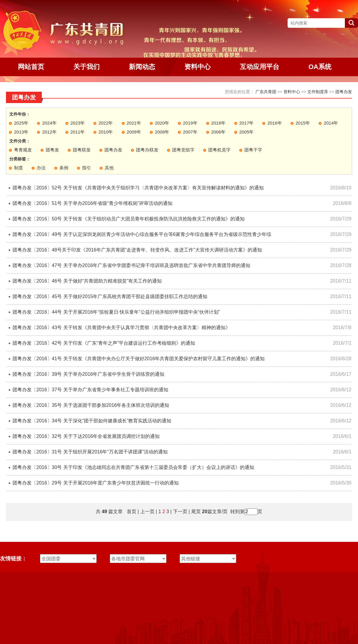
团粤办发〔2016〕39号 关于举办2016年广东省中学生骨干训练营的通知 (88, 374)
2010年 (106, 132)
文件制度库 (318, 92)
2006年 (218, 132)
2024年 (49, 123)
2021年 (134, 123)
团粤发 (52, 150)
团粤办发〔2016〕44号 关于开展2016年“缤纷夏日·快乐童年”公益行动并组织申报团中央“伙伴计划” (116, 312)
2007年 (190, 132)
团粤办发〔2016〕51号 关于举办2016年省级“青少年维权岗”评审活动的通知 (92, 203)
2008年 (162, 132)
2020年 (162, 123)
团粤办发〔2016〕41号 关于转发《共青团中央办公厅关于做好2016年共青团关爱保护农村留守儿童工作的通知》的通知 (139, 359)
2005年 (246, 132)
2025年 (21, 123)
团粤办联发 (147, 150)
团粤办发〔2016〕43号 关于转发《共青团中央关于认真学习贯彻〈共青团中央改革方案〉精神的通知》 (121, 328)
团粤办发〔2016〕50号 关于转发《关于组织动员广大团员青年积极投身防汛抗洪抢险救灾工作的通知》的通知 (129, 219)
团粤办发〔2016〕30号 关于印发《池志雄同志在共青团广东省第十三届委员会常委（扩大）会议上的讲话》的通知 (133, 467)
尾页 (195, 512)
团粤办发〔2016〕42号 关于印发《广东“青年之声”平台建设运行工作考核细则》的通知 (104, 343)
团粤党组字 (183, 150)
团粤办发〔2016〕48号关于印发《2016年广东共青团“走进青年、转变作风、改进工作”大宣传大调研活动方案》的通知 (137, 250)
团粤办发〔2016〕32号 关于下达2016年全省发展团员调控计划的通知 (86, 436)
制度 (18, 168)
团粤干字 (253, 150)
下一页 (180, 512)
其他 (109, 168)
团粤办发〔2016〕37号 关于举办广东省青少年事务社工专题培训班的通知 (90, 390)
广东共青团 (266, 92)
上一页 (147, 512)
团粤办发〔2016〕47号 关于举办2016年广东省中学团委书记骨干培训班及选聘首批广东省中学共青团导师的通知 (131, 265)
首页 (132, 512)
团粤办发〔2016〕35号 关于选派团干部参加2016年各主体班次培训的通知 (91, 405)
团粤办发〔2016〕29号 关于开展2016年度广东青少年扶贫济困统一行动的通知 (96, 483)
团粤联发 (82, 150)
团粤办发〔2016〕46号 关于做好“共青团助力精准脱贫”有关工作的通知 (87, 281)
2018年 (218, 123)
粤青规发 (23, 150)
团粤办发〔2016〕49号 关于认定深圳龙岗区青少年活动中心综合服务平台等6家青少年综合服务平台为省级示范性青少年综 (142, 234)
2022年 (106, 123)
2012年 (49, 132)
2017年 (246, 123)
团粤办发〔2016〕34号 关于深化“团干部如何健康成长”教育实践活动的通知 (92, 421)
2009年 (134, 132)
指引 (87, 168)
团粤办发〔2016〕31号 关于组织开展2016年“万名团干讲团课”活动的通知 (90, 452)
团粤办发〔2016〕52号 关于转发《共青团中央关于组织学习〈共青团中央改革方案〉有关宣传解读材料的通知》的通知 (138, 188)
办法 (41, 168)
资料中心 (292, 92)
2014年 (331, 123)
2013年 (21, 132)
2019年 (190, 123)
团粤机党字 (219, 150)
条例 (64, 168)
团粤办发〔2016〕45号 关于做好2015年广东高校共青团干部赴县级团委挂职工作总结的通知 (110, 296)
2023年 (78, 123)
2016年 (274, 123)
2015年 (303, 123)
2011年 (78, 132)
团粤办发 (344, 92)
